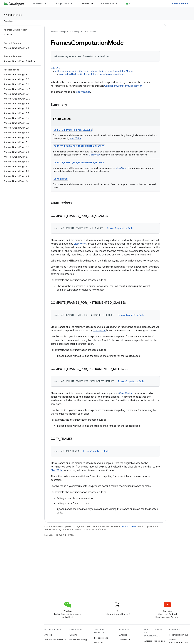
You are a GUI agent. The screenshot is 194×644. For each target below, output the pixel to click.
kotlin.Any (55, 68)
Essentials (37, 4)
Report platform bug (179, 635)
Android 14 (125, 640)
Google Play (108, 4)
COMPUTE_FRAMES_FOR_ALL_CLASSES (73, 130)
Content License (128, 526)
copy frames (83, 92)
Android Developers (59, 32)
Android (48, 635)
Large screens (101, 638)
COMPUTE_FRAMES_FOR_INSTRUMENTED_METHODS (79, 163)
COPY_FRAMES (61, 179)
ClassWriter (76, 138)
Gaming (73, 635)
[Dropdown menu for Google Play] (118, 4)
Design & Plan (62, 4)
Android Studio (180, 4)
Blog (131, 4)
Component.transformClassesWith (123, 86)
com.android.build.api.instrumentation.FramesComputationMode (100, 71)
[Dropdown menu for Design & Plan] (73, 4)
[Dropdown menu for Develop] (94, 4)
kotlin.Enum (61, 71)
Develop (76, 32)
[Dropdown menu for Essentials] (47, 4)
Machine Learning (78, 640)
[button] (20, 48)
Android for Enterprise (55, 640)
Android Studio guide (154, 641)
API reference (13, 15)
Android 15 (125, 635)
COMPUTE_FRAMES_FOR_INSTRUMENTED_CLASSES (79, 146)
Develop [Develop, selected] (85, 4)
